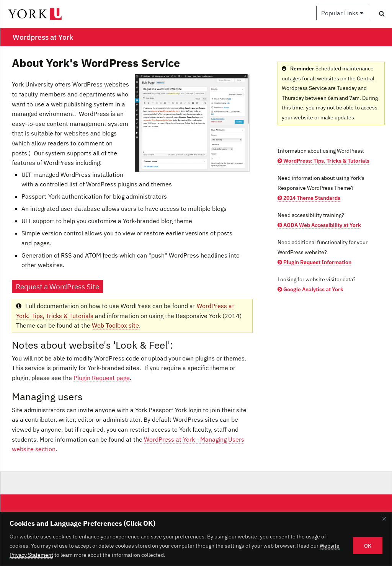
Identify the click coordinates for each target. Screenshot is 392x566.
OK (368, 546)
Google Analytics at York (310, 289)
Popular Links (342, 13)
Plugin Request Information (314, 262)
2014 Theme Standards (309, 198)
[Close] (384, 519)
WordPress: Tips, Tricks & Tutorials (323, 161)
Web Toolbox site (115, 325)
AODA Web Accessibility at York (319, 225)
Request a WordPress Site (57, 286)
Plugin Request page (102, 378)
